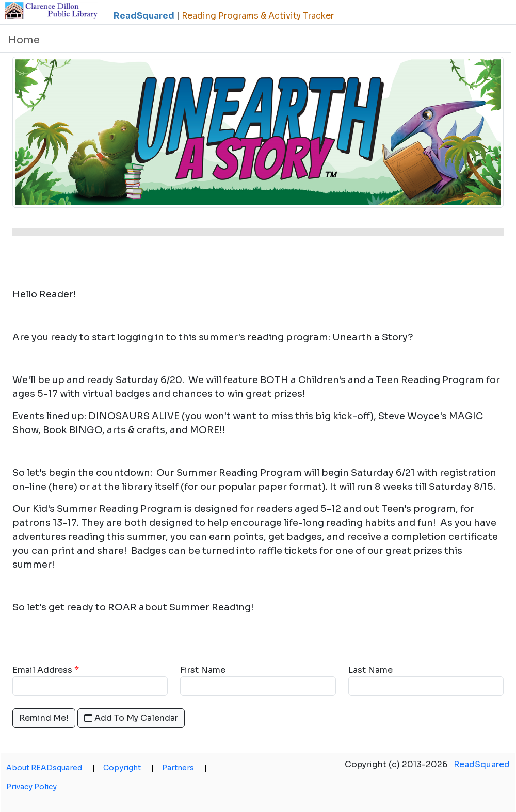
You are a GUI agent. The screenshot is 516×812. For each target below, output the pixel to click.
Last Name (370, 670)
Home (24, 40)
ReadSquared (482, 764)
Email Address (42, 670)
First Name (203, 670)
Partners (184, 768)
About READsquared (51, 768)
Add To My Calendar (131, 718)
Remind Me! (44, 718)
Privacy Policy (31, 787)
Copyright (128, 768)
